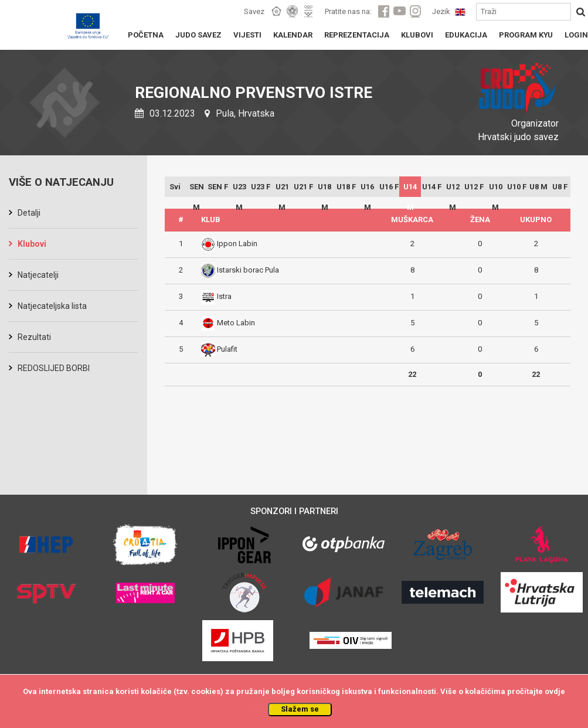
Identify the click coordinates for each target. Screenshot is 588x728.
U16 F (389, 187)
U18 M (324, 190)
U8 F (560, 187)
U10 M (496, 190)
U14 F (432, 187)
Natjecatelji (38, 275)
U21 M (282, 190)
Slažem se (300, 709)
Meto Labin (236, 323)
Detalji (29, 213)
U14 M (410, 190)
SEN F (218, 187)
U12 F (474, 187)
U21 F (303, 187)
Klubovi (32, 244)
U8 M (538, 187)
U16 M (367, 190)
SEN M (197, 190)
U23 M (239, 190)
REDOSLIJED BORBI (54, 368)
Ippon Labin (237, 244)
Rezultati (34, 337)
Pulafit (227, 349)
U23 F (261, 187)
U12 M (453, 190)
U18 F (346, 187)
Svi (175, 187)
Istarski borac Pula (248, 270)
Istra (224, 296)
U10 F (517, 187)
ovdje (555, 691)
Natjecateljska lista (52, 306)
